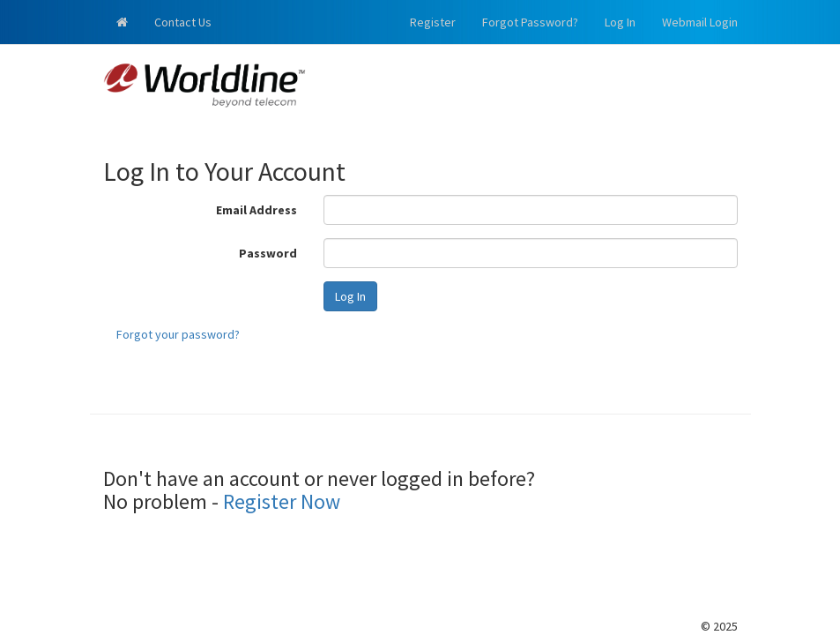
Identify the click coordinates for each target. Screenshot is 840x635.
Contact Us (183, 22)
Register (433, 22)
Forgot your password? (178, 334)
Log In (620, 22)
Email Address (256, 210)
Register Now (282, 501)
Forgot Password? (530, 22)
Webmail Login (700, 22)
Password (268, 253)
